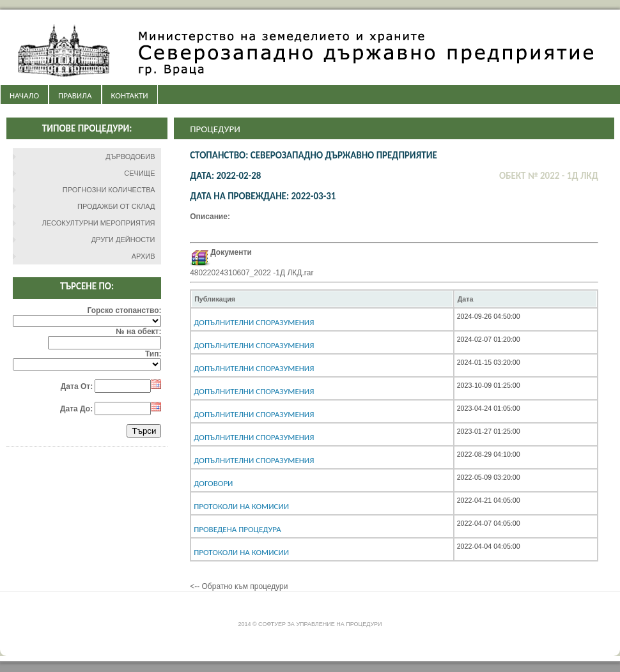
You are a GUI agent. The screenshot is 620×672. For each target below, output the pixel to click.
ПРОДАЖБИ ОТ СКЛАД (116, 206)
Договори (213, 483)
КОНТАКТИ (130, 95)
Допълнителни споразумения (254, 322)
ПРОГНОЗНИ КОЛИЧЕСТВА (109, 190)
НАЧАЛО (24, 95)
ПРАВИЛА (75, 95)
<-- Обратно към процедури (239, 586)
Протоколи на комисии (241, 506)
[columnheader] (322, 299)
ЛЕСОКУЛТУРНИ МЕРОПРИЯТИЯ (99, 223)
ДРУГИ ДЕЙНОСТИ (123, 240)
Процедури (215, 129)
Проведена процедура (237, 529)
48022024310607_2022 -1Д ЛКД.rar (252, 273)
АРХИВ (143, 256)
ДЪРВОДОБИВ (130, 157)
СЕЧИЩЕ (139, 173)
